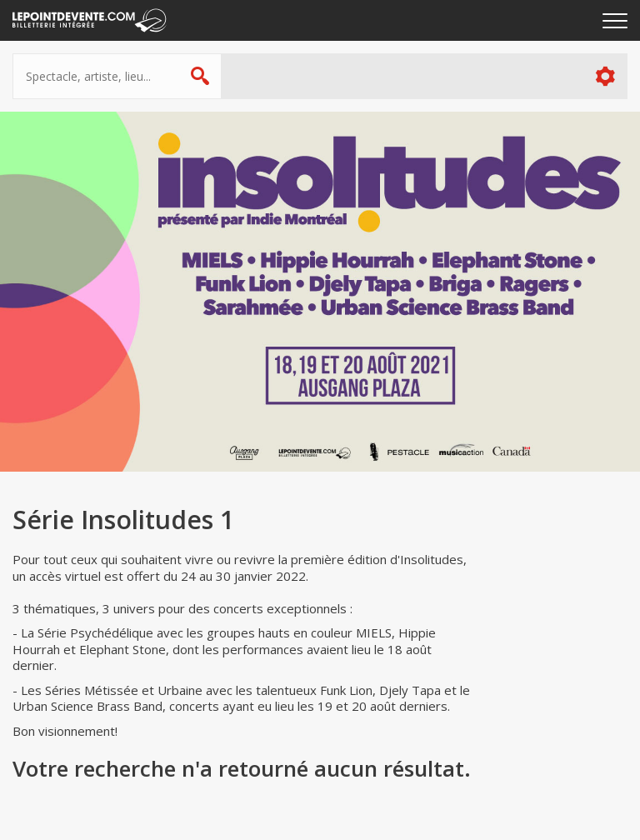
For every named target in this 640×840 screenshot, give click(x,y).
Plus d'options (605, 76)
